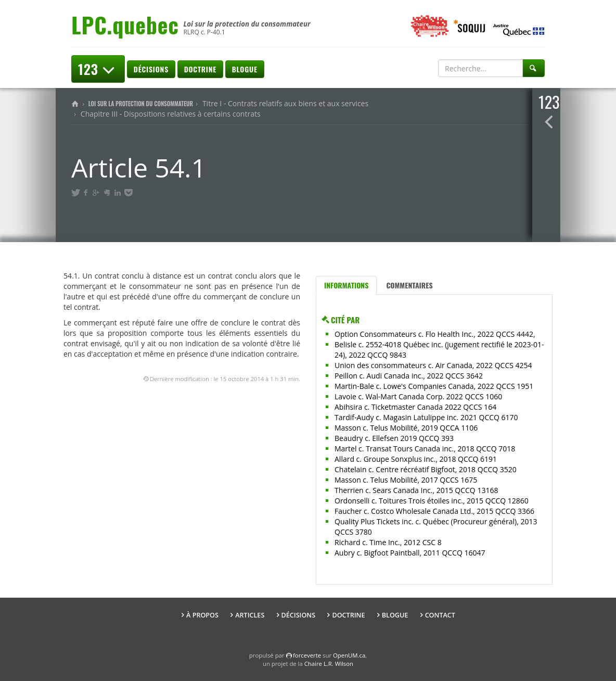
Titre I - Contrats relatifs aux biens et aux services (285, 103)
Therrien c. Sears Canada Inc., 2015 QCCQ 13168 (416, 490)
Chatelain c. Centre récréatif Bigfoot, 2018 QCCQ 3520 (426, 469)
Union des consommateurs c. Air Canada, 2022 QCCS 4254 (433, 365)
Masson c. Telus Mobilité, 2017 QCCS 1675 (406, 480)
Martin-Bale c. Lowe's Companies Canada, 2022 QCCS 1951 (434, 386)
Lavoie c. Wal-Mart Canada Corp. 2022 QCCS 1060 (418, 396)
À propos (202, 615)
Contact (440, 615)
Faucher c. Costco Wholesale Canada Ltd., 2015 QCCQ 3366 (434, 511)
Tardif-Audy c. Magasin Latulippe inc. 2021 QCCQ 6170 (426, 417)
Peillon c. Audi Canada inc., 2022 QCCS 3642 (409, 376)
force (307, 655)
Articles (250, 615)
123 (98, 69)
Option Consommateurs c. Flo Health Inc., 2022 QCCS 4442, (435, 334)
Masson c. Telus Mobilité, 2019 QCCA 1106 (406, 428)
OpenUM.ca (349, 655)
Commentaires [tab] (409, 285)
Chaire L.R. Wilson (329, 664)
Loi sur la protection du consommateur (141, 104)
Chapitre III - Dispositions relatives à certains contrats (171, 114)
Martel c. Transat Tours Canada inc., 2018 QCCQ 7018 (425, 449)
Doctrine (200, 69)
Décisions (151, 69)
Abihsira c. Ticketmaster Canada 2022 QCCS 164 (415, 407)
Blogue (245, 69)
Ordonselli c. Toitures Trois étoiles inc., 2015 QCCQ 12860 (432, 501)
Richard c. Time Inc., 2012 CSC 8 (388, 542)
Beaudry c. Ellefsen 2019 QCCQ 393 (394, 438)
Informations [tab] (346, 285)
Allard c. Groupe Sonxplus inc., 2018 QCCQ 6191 (416, 459)
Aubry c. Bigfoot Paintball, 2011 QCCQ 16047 (410, 553)
